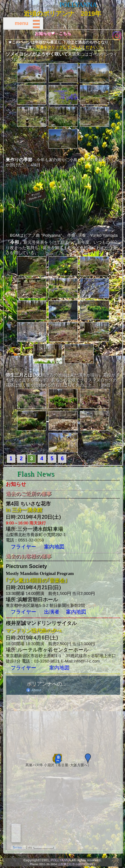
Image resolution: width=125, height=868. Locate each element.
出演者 (52, 612)
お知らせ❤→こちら (53, 34)
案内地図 (54, 547)
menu (27, 23)
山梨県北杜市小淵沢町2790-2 (76, 864)
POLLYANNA (78, 5)
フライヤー (23, 547)
